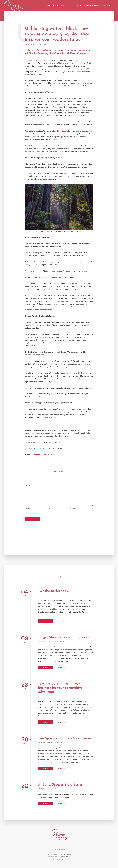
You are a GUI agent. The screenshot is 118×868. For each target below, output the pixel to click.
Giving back (78, 6)
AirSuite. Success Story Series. (61, 785)
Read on (46, 621)
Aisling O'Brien (65, 857)
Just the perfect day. (54, 591)
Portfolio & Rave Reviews (92, 6)
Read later (62, 621)
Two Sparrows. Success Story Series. (65, 738)
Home (48, 6)
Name (27, 509)
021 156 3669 (62, 849)
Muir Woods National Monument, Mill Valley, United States (65, 231)
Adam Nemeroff (41, 231)
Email (50, 509)
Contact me (106, 6)
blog (28, 44)
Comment (28, 485)
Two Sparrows (66, 854)
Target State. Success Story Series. (64, 637)
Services (64, 6)
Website (73, 509)
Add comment (60, 641)
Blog (70, 6)
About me (56, 6)
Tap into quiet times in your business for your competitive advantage (60, 688)
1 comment (58, 595)
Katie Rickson (63, 131)
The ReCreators (38, 54)
